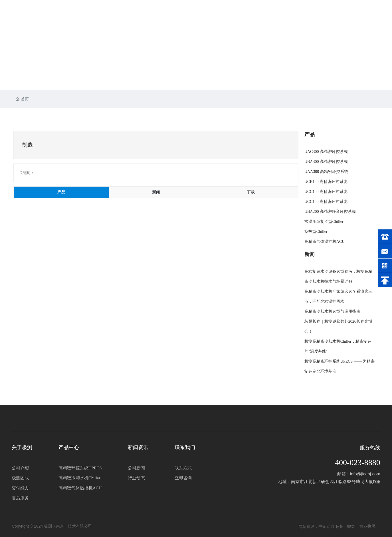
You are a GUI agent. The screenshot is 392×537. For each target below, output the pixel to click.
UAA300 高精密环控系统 (326, 172)
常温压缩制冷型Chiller (324, 222)
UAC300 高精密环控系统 (326, 152)
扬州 (340, 526)
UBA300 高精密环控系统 (326, 162)
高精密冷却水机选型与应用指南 (332, 311)
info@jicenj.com (365, 474)
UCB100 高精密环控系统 (326, 182)
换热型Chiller (316, 232)
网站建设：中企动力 (316, 526)
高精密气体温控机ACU (325, 242)
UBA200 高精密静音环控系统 (330, 212)
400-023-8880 (358, 462)
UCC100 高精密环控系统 (326, 192)
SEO (350, 527)
